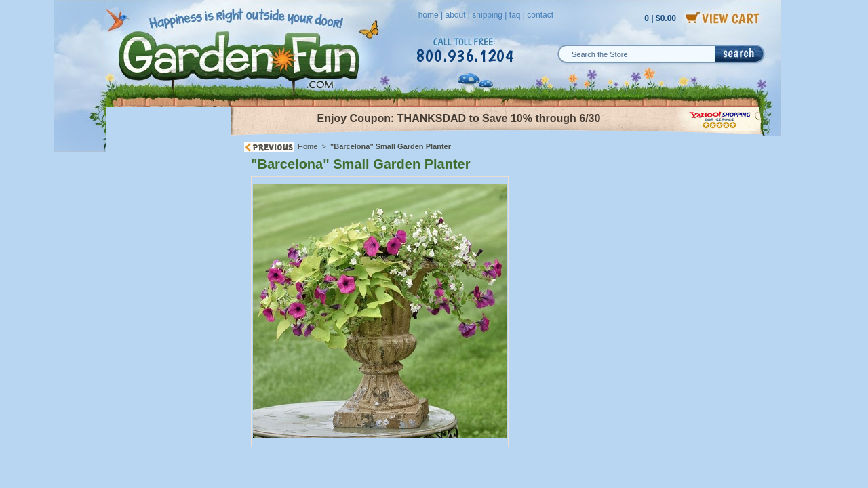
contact (540, 15)
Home (308, 146)
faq (515, 15)
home (429, 15)
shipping (487, 15)
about (455, 15)
